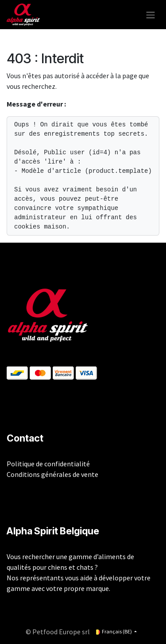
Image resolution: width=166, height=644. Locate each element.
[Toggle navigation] (151, 15)
